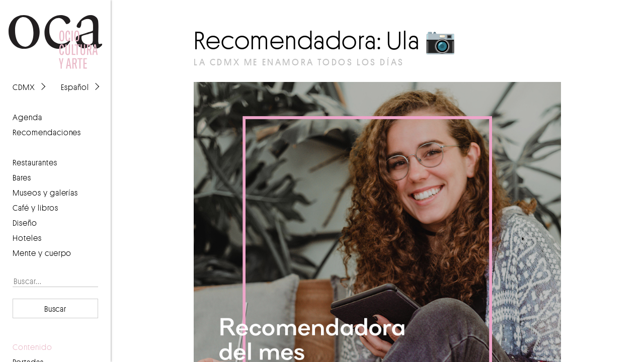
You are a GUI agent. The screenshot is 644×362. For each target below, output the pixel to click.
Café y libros (35, 208)
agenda (27, 117)
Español (75, 87)
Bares (22, 177)
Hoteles (27, 238)
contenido (32, 347)
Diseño (25, 223)
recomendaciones (47, 132)
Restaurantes (35, 162)
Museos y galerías (45, 193)
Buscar (56, 309)
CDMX (24, 87)
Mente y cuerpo (42, 253)
